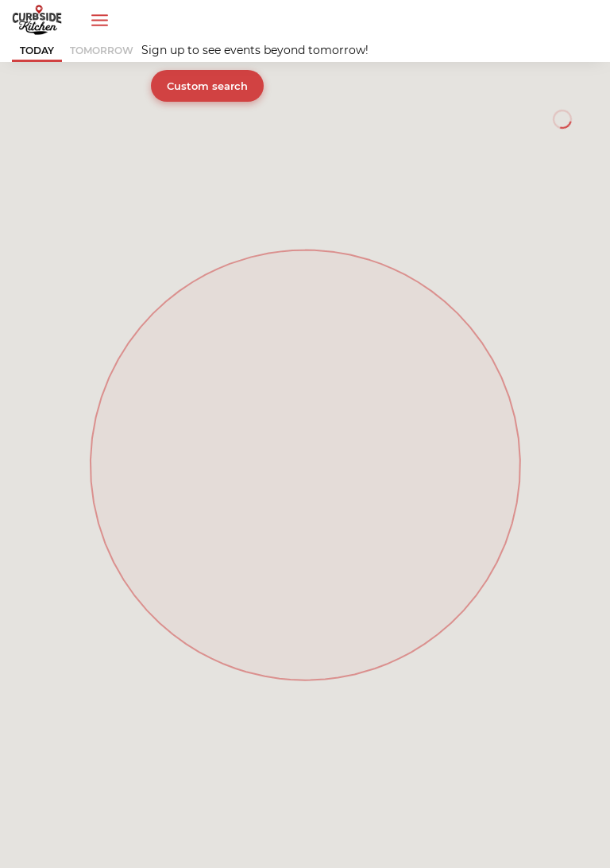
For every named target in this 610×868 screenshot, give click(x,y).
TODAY (37, 50)
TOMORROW (102, 50)
